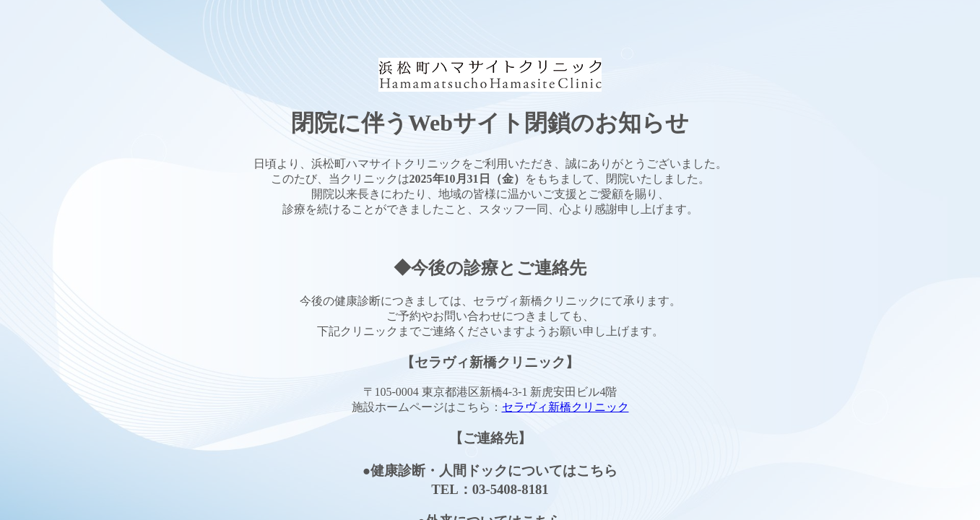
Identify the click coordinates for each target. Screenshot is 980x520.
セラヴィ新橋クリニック (565, 407)
